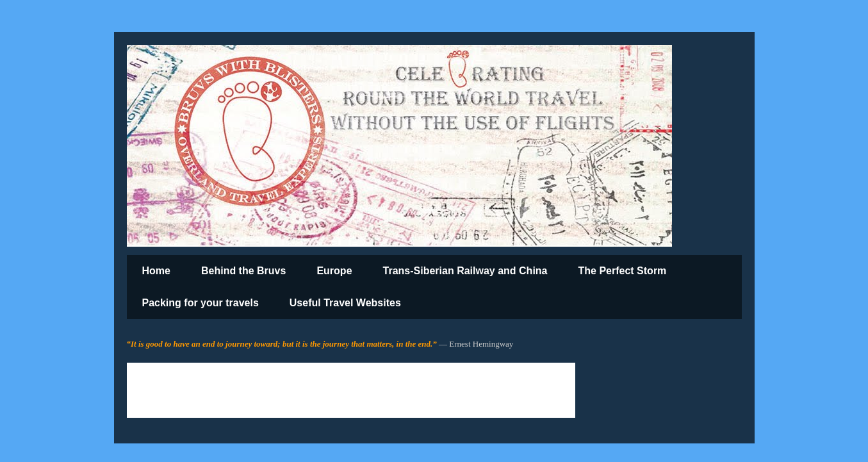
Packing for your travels (201, 303)
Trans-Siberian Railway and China (465, 271)
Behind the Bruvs (243, 271)
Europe (334, 271)
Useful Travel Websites (345, 303)
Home (156, 271)
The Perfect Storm (623, 271)
